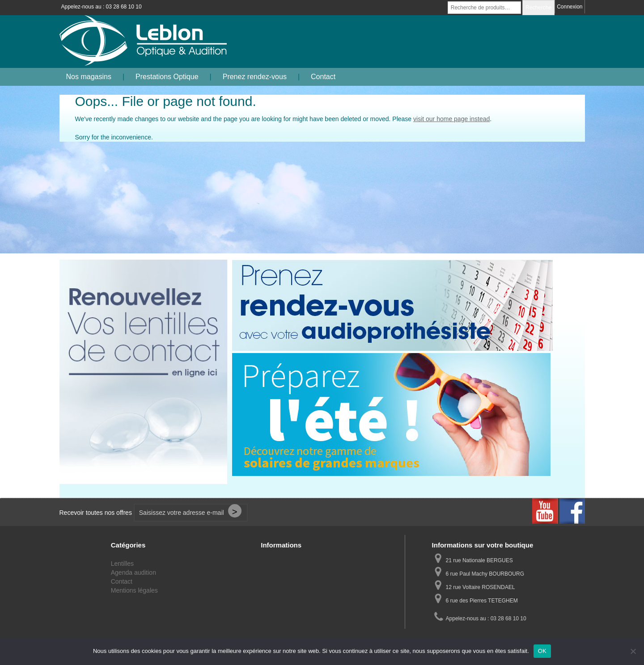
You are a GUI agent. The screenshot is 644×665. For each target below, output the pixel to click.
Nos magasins (89, 77)
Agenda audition (133, 572)
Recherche (538, 8)
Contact (323, 77)
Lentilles (122, 564)
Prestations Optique (167, 77)
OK (542, 651)
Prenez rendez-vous (255, 77)
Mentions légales (134, 590)
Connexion (570, 7)
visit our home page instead (451, 119)
